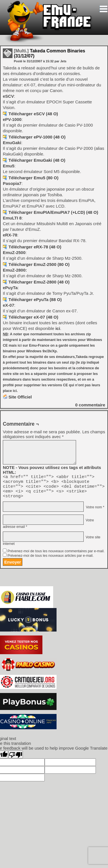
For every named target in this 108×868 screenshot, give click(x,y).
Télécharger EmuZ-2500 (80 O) (39, 264)
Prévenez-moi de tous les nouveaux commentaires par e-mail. (56, 555)
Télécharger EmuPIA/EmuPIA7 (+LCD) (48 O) (53, 212)
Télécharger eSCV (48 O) (33, 114)
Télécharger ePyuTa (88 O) (35, 299)
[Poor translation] (16, 759)
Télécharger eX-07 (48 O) (33, 317)
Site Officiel (20, 397)
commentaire (90, 405)
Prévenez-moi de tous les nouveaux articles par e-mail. (50, 560)
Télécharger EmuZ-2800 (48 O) (39, 282)
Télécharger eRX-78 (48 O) (35, 247)
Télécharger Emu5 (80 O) (34, 178)
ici (58, 328)
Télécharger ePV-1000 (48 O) (37, 137)
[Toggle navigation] (103, 9)
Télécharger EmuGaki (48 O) (37, 160)
